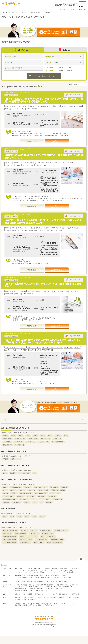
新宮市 (50, 436)
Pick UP (17, 581)
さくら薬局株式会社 (42, 539)
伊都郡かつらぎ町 (20, 439)
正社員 (5, 473)
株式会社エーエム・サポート (29, 530)
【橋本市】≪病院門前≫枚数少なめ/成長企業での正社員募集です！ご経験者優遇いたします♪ (44, 156)
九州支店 (32, 599)
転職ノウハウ (29, 587)
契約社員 (13, 473)
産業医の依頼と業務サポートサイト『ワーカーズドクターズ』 (58, 603)
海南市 (13, 436)
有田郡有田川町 (45, 439)
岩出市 (66, 436)
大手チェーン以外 (45, 499)
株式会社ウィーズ (39, 542)
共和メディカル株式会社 (10, 539)
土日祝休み (28, 487)
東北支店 (25, 598)
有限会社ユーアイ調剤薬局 (55, 542)
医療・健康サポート (64, 594)
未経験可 (13, 490)
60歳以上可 (20, 496)
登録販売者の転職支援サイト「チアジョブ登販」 (28, 605)
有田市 (28, 436)
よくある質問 (73, 568)
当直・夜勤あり (17, 502)
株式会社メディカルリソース (52, 605)
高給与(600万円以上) (26, 493)
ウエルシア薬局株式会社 (10, 542)
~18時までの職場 (43, 490)
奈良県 (34, 516)
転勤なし (5, 493)
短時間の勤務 (63, 581)
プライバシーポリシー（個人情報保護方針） (27, 570)
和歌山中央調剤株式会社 (10, 536)
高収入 (35, 502)
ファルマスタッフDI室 (51, 587)
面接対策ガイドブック (63, 585)
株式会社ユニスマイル (26, 539)
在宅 (42, 502)
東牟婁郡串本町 (20, 445)
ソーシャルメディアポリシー (66, 570)
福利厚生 (37, 594)
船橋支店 (39, 598)
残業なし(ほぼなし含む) (58, 490)
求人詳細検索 (46, 568)
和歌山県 (15, 12)
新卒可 (5, 490)
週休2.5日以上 (54, 487)
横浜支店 (54, 598)
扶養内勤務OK (52, 496)
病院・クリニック (16, 459)
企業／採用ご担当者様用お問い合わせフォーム (60, 577)
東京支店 (47, 598)
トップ (5, 12)
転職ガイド (75, 585)
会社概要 (72, 9)
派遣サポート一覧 (20, 594)
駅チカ (5, 487)
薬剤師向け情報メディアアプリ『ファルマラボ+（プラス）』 (31, 590)
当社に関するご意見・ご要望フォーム (60, 576)
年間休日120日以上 (16, 487)
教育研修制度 (76, 594)
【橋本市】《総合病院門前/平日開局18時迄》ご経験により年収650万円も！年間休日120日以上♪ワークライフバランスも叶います (43, 341)
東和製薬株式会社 (25, 542)
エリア (23, 50)
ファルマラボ (19, 587)
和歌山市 (5, 436)
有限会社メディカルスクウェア (29, 536)
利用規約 (41, 572)
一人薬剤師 (6, 502)
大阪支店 (77, 598)
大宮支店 (32, 598)
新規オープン (31, 496)
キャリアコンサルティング (49, 594)
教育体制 (30, 594)
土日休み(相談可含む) (40, 487)
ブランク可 (22, 490)
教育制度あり (24, 499)
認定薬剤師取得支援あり (10, 499)
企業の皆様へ (63, 9)
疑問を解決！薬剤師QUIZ (66, 587)
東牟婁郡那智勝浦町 (58, 442)
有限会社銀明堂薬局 (21, 533)
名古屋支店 (62, 598)
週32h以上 (64, 487)
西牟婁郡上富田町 (44, 442)
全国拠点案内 (64, 568)
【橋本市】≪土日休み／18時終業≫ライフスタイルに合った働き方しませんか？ (43, 285)
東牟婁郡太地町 (7, 445)
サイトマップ (61, 572)
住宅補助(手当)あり (8, 496)
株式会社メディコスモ (57, 539)
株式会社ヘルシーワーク (48, 536)
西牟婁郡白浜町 (31, 442)
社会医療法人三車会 (48, 533)
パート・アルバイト (24, 473)
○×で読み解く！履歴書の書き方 (24, 585)
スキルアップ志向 (27, 581)
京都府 (12, 516)
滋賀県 (5, 516)
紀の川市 (58, 436)
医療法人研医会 (34, 533)
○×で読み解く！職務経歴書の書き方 (45, 585)
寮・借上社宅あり (55, 493)
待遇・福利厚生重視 (39, 581)
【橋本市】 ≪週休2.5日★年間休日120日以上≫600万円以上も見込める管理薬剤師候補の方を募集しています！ (43, 221)
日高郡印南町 (7, 442)
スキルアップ (38, 587)
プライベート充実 (52, 581)
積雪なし (49, 502)
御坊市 (35, 436)
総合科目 (27, 502)
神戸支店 (18, 599)
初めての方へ (19, 568)
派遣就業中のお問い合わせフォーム (37, 576)
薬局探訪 (32, 588)
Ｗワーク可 (32, 490)
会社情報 (55, 568)
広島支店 (25, 599)
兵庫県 (27, 516)
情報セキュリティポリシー (48, 570)
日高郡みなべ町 (18, 442)
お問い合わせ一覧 (20, 576)
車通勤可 (14, 493)
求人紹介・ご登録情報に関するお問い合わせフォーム (30, 577)
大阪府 (19, 516)
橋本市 (24, 12)
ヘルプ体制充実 (58, 499)
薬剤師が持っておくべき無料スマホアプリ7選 (50, 588)
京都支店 (70, 598)
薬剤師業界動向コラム (21, 588)
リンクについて (50, 572)
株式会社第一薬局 (45, 530)
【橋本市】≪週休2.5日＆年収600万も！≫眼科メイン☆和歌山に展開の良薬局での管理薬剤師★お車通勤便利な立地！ (44, 100)
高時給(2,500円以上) (41, 493)
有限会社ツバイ (7, 533)
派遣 (34, 473)
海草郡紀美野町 (7, 439)
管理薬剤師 (41, 496)
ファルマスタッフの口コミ (32, 568)
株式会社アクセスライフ (61, 530)
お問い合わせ (83, 9)
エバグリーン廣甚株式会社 (10, 530)
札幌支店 (18, 598)
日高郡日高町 (57, 439)
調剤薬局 (5, 459)
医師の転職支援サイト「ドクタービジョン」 (27, 603)
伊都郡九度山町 (33, 439)
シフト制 (34, 499)
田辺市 (43, 436)
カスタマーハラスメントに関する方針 (26, 572)
